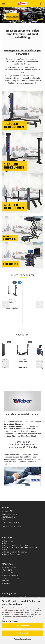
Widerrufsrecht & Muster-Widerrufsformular (21, 547)
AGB (6, 550)
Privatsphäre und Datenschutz (16, 552)
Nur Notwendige (23, 633)
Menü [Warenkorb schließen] (4, 4)
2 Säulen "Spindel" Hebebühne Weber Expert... (12, 301)
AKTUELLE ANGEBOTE (10, 568)
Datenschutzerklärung (10, 621)
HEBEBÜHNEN (7, 570)
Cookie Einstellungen (12, 554)
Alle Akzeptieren (23, 626)
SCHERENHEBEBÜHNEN (10, 576)
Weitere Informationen (22, 639)
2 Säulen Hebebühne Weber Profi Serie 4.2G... (22, 360)
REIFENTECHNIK (7, 573)
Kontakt (7, 543)
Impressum (8, 541)
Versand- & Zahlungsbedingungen (17, 545)
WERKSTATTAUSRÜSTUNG (11, 578)
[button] (5, 304)
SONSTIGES (6, 584)
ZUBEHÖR (5, 581)
